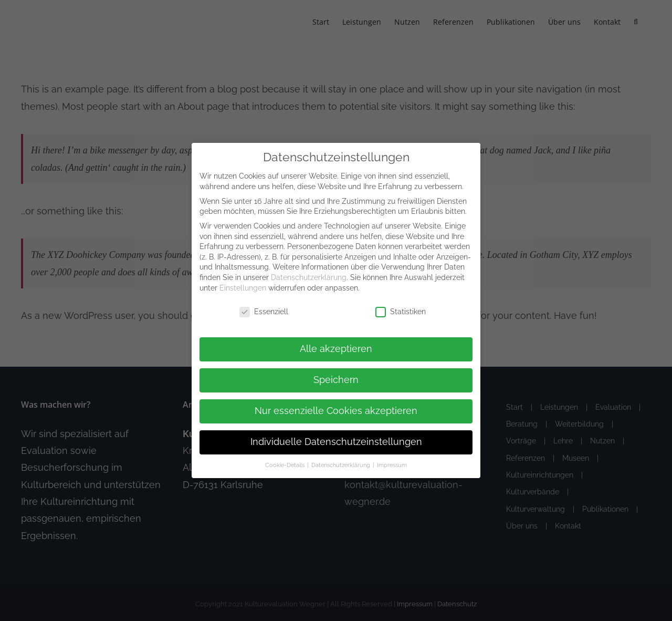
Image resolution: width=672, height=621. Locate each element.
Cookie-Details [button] (286, 465)
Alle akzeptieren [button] (336, 349)
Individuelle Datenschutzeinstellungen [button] (336, 442)
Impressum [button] (392, 465)
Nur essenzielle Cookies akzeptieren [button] (336, 411)
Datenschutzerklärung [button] (342, 465)
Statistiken (401, 312)
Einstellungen (243, 288)
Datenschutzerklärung (309, 277)
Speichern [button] (336, 380)
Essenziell (264, 312)
